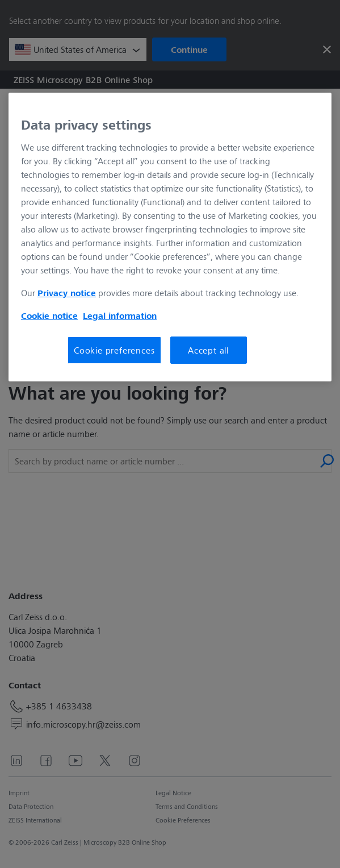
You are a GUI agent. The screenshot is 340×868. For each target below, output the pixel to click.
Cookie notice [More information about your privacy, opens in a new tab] (49, 315)
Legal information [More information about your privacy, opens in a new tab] (120, 315)
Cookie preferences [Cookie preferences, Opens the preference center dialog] (114, 350)
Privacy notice (67, 293)
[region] (170, 237)
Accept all (208, 350)
